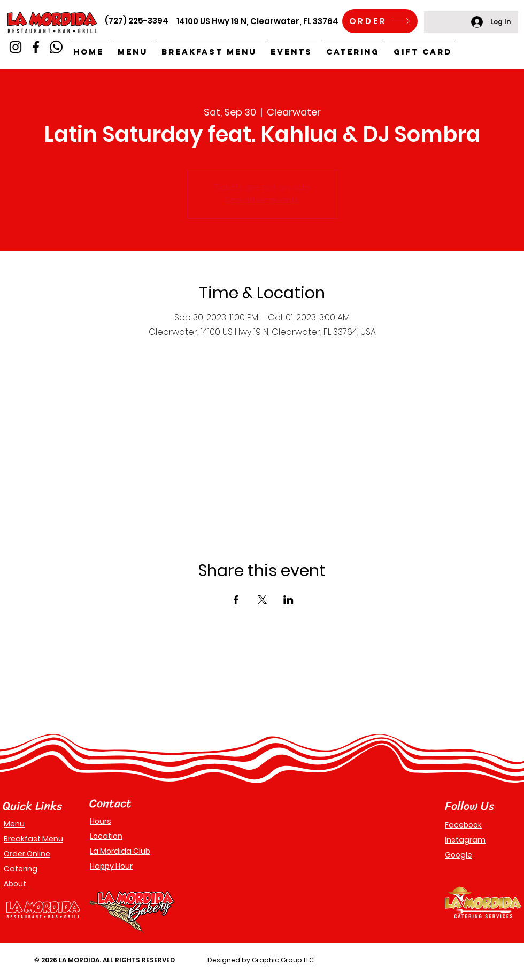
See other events (262, 200)
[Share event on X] (262, 600)
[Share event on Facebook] (236, 600)
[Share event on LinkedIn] (288, 600)
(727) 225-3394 (137, 21)
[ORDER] (380, 21)
